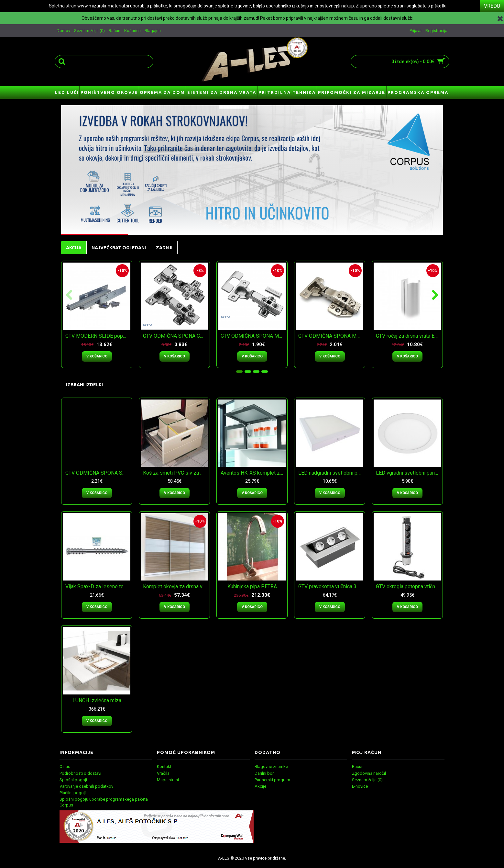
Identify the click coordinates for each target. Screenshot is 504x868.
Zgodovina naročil (369, 773)
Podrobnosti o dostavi (80, 773)
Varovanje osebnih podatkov (86, 786)
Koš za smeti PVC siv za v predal (175, 473)
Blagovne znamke (271, 767)
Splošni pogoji (73, 780)
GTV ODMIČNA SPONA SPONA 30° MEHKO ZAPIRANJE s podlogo (98, 473)
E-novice (360, 786)
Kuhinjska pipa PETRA (252, 586)
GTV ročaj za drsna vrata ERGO (408, 336)
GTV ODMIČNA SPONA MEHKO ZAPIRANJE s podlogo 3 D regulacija (331, 336)
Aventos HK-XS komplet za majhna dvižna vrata (253, 473)
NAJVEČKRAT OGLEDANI (119, 248)
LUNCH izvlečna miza (97, 700)
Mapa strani (168, 780)
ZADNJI (164, 248)
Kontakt (164, 767)
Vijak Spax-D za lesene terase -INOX (98, 586)
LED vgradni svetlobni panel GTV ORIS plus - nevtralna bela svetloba (408, 473)
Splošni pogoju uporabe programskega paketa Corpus (104, 802)
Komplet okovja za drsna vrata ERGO (175, 586)
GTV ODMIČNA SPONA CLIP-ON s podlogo (175, 336)
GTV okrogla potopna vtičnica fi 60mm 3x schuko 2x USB (408, 586)
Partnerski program (272, 780)
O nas (65, 767)
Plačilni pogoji (73, 793)
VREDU (492, 6)
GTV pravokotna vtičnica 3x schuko (331, 586)
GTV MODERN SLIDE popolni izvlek (98, 336)
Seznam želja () (367, 780)
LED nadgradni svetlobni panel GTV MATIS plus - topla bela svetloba (331, 473)
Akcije (260, 786)
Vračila (163, 773)
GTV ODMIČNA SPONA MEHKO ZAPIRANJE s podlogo (253, 336)
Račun (358, 767)
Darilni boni (265, 773)
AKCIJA (74, 248)
